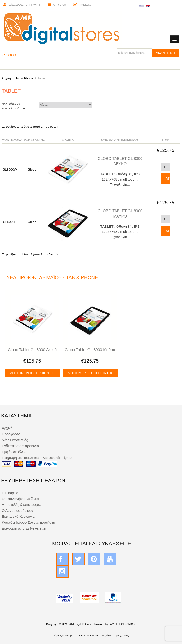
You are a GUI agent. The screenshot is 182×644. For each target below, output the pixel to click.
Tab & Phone (24, 78)
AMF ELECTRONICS (122, 624)
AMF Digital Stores (80, 624)
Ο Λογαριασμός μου (17, 510)
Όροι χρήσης (121, 635)
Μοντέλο (10, 140)
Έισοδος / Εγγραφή (22, 5)
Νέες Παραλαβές (15, 440)
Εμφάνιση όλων (14, 452)
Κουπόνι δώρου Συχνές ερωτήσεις (29, 522)
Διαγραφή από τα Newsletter (24, 528)
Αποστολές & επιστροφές (21, 505)
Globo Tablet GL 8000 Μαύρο (90, 350)
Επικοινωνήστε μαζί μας (20, 499)
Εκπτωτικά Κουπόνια (18, 516)
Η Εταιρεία (10, 493)
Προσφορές (11, 434)
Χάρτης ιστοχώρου (64, 635)
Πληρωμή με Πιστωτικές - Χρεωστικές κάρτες (37, 458)
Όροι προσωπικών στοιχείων (94, 635)
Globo (32, 170)
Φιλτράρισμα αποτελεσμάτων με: (16, 106)
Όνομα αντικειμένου (120, 140)
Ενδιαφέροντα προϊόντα (20, 446)
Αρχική (6, 78)
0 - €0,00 (57, 5)
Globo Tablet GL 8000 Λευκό (32, 350)
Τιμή (166, 140)
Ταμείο (82, 5)
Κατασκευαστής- (32, 140)
